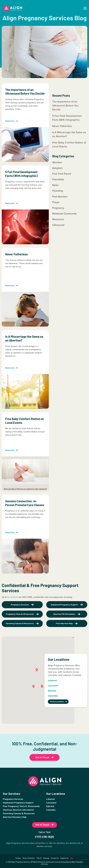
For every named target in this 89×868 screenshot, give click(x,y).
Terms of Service (29, 858)
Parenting (58, 191)
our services (12, 597)
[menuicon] (85, 8)
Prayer (56, 202)
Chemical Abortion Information (19, 810)
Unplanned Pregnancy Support (18, 803)
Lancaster (51, 803)
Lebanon (51, 799)
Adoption (57, 168)
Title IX (39, 858)
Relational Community (64, 214)
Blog (72, 858)
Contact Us (55, 858)
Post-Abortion (60, 197)
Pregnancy (58, 208)
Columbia (51, 810)
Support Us (64, 858)
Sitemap (46, 858)
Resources (58, 219)
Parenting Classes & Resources (19, 813)
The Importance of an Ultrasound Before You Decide (65, 106)
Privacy (18, 858)
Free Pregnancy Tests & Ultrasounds (21, 806)
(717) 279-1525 (44, 837)
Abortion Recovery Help (15, 817)
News (55, 185)
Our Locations (56, 794)
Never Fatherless (62, 126)
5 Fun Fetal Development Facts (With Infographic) (67, 118)
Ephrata (50, 806)
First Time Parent (62, 174)
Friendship (58, 179)
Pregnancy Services (13, 799)
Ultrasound (58, 225)
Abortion (57, 162)
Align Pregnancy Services (21, 862)
